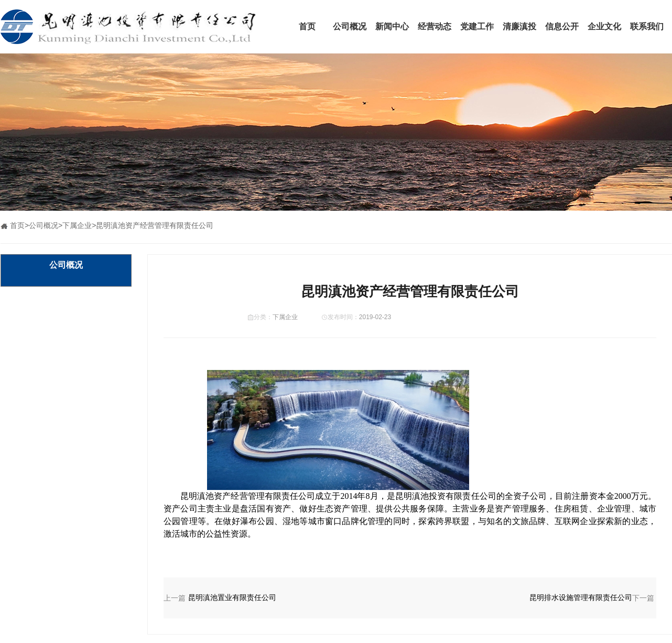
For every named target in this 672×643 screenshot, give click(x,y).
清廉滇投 (519, 26)
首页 (307, 26)
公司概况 (350, 26)
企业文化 (604, 26)
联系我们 (647, 26)
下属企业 (77, 225)
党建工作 (477, 26)
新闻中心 (392, 26)
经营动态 (435, 26)
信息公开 (562, 26)
